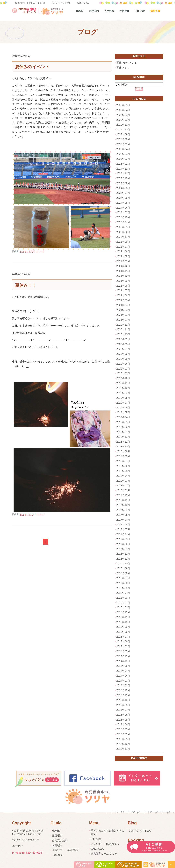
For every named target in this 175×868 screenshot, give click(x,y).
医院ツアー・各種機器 (65, 850)
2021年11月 (123, 271)
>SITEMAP (18, 846)
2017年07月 (123, 520)
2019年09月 (123, 393)
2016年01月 (123, 608)
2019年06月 (123, 408)
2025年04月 (123, 149)
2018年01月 (123, 490)
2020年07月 (123, 349)
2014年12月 (123, 656)
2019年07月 (123, 403)
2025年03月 (123, 154)
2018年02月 (123, 486)
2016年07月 (123, 578)
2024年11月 (123, 174)
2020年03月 (123, 369)
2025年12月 (123, 125)
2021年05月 (123, 300)
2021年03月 (123, 310)
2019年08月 (123, 398)
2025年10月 (123, 130)
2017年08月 (123, 515)
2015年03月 (123, 647)
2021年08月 (123, 286)
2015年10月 (123, 622)
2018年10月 (123, 447)
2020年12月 (123, 325)
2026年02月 (123, 120)
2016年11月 (123, 559)
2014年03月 (123, 681)
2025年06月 (123, 139)
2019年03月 (123, 422)
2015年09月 (123, 627)
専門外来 (109, 11)
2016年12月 (123, 554)
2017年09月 (123, 510)
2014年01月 (123, 685)
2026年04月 (123, 110)
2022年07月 (123, 247)
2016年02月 (123, 603)
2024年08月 (123, 188)
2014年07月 (123, 671)
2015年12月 (123, 612)
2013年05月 (123, 720)
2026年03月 (123, 115)
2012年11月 (123, 749)
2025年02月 (123, 159)
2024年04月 (123, 208)
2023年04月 (123, 222)
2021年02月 (123, 315)
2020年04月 (123, 364)
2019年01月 (123, 432)
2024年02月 (123, 213)
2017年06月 (123, 525)
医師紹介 (57, 845)
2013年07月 (123, 710)
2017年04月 (123, 534)
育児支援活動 (60, 840)
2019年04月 (123, 417)
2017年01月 (123, 549)
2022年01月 (123, 261)
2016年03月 (123, 598)
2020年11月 (123, 329)
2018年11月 (123, 442)
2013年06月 (123, 715)
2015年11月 (123, 617)
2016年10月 (123, 564)
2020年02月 (123, 373)
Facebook (58, 855)
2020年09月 (123, 339)
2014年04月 (123, 676)
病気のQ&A (97, 849)
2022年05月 (123, 256)
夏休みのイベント (32, 67)
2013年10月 (123, 700)
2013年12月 (123, 690)
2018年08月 (123, 456)
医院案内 (94, 11)
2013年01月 (123, 739)
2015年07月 (123, 637)
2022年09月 (123, 242)
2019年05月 (123, 412)
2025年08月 (123, 135)
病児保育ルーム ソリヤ (104, 854)
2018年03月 (123, 481)
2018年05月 (123, 471)
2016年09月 (123, 569)
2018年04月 (123, 476)
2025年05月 (123, 144)
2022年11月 (123, 237)
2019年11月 (123, 383)
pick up (140, 11)
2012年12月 (123, 744)
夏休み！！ (26, 285)
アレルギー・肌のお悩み (105, 844)
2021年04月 (123, 305)
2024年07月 (123, 193)
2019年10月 (123, 388)
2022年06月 (123, 251)
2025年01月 (123, 164)
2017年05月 (123, 529)
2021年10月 (123, 276)
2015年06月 (123, 642)
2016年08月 (123, 573)
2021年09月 (123, 281)
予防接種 (124, 11)
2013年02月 (123, 734)
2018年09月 (123, 451)
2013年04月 (123, 724)
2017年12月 (123, 495)
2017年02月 (123, 544)
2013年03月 (123, 729)
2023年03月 (123, 227)
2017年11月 (123, 500)
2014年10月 (123, 661)
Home (80, 11)
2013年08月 (123, 705)
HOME (56, 831)
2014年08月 (123, 666)
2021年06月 (123, 295)
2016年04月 (123, 593)
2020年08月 (123, 344)
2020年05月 (123, 359)
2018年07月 (123, 461)
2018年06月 (123, 466)
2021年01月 (123, 320)
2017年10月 (123, 505)
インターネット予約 (61, 3)
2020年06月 (123, 354)
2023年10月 (123, 217)
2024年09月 (123, 183)
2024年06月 (123, 198)
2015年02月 (123, 651)
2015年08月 (123, 632)
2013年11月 (123, 695)
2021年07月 (123, 290)
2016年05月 (123, 588)
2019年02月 (123, 427)
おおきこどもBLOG (141, 831)
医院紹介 (57, 836)
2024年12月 (123, 169)
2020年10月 (123, 334)
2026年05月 (123, 105)
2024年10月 (123, 178)
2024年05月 (123, 203)
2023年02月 (123, 232)
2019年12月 (123, 378)
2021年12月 (123, 266)
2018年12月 (123, 437)
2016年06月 (123, 583)
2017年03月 (123, 539)
